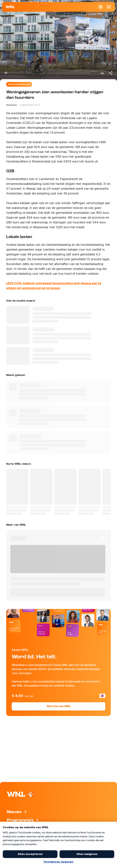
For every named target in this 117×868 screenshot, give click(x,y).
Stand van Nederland (19, 84)
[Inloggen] (100, 7)
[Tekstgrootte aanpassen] (102, 73)
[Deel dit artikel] (111, 73)
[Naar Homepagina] (10, 7)
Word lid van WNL (59, 706)
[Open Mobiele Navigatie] (109, 7)
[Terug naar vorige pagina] (6, 73)
